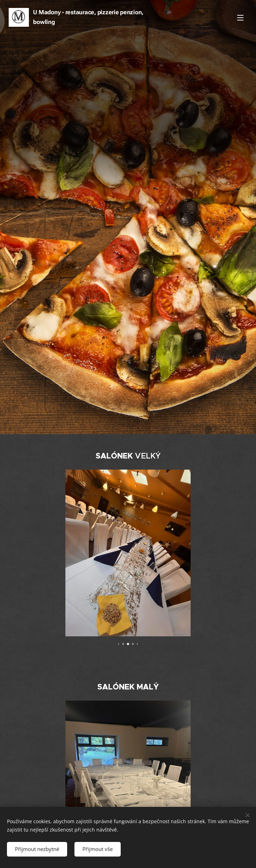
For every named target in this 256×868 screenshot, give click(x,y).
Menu (240, 18)
